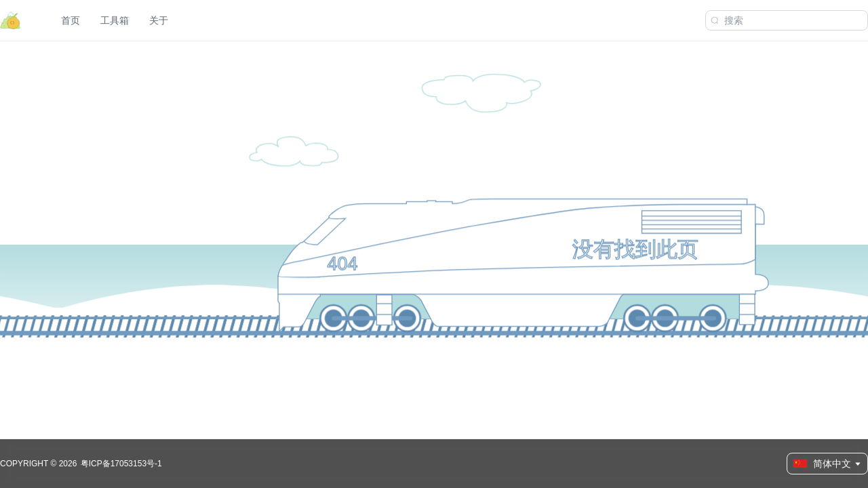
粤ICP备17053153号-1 (121, 464)
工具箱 (115, 20)
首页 (71, 20)
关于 (159, 20)
